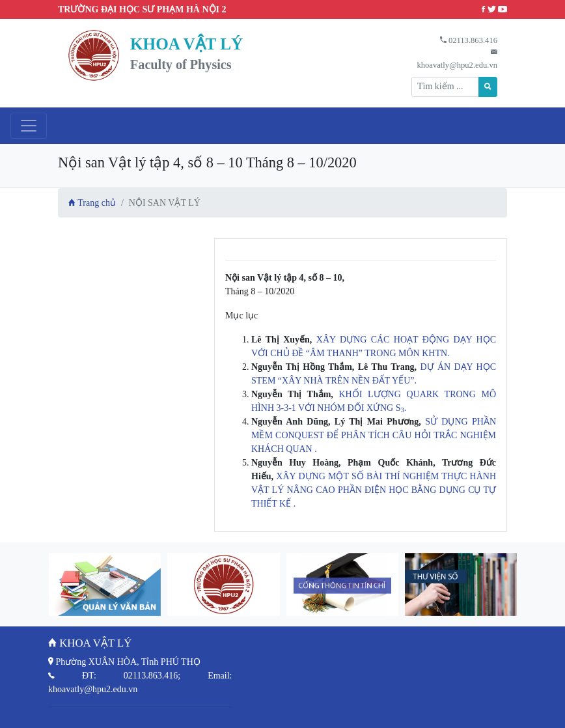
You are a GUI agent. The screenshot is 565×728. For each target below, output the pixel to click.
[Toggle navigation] (29, 126)
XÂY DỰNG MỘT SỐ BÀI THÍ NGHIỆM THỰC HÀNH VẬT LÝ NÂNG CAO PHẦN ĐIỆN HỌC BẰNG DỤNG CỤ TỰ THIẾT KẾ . (374, 490)
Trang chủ (92, 203)
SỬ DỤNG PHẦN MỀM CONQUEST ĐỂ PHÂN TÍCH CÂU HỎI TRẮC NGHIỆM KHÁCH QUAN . (374, 435)
